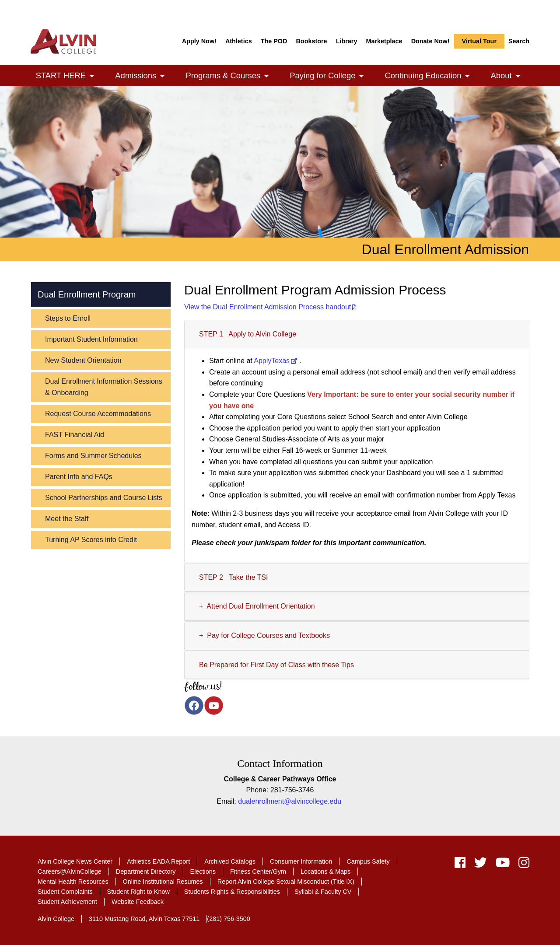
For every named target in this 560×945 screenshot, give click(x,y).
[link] (92, 76)
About (510, 76)
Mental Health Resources (73, 882)
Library (347, 41)
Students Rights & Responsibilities (232, 892)
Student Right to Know (138, 892)
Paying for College (331, 76)
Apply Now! (199, 41)
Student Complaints (65, 892)
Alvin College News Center (75, 861)
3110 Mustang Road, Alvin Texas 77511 (144, 919)
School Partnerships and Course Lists (104, 498)
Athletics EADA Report (158, 861)
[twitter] (481, 865)
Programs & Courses (232, 76)
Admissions (144, 76)
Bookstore (311, 41)
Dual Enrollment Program (87, 294)
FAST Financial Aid (75, 435)
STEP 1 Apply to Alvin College (248, 334)
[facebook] (460, 865)
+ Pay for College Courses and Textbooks (264, 635)
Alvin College (56, 919)
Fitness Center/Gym (258, 871)
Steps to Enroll (68, 318)
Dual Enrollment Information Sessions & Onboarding (104, 387)
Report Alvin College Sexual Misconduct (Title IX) (286, 882)
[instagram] (522, 865)
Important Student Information (91, 339)
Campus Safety (368, 861)
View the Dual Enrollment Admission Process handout (268, 307)
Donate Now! (430, 41)
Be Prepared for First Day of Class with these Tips (278, 665)
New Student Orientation (83, 360)
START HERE (70, 76)
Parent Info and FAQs (79, 477)
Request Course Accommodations (98, 414)
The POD (274, 41)
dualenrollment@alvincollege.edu (290, 801)
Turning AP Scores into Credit (91, 540)
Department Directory (146, 871)
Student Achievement (67, 902)
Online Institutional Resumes (163, 882)
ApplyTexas (272, 361)
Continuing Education (432, 76)
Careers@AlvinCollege (70, 871)
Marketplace (384, 41)
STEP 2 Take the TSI (233, 577)
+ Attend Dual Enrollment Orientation (257, 606)
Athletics (239, 41)
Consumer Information (301, 861)
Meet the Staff (67, 519)
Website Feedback (138, 902)
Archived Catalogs (230, 861)
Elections (203, 871)
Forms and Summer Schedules (93, 456)
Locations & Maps (325, 871)
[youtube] (503, 865)
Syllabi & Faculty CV (323, 892)
